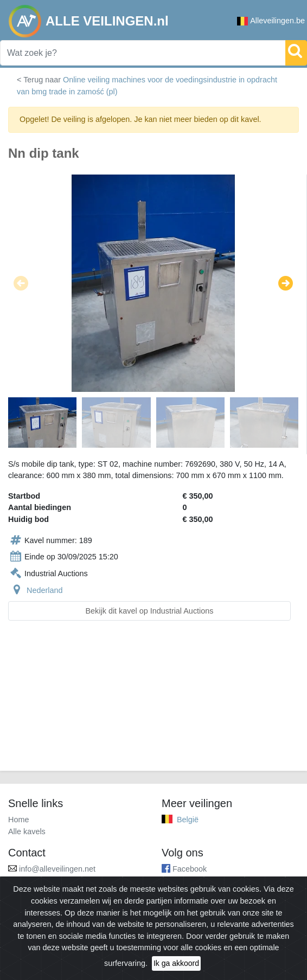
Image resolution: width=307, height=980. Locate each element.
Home (18, 820)
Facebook (190, 869)
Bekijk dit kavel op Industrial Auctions (150, 611)
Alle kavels (27, 831)
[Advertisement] (153, 702)
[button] (21, 283)
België (188, 820)
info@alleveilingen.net (57, 869)
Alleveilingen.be (271, 21)
